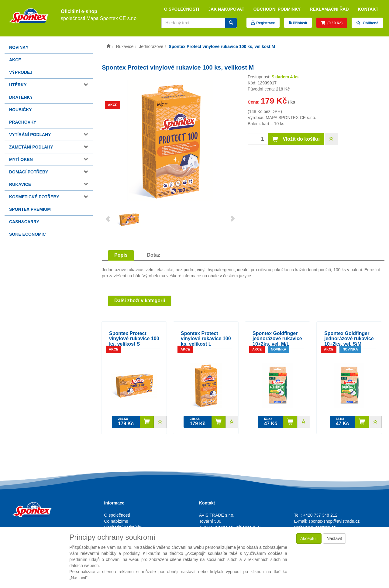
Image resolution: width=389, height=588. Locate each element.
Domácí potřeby (29, 172)
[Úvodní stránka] (108, 46)
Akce (15, 60)
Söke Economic (28, 234)
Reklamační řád (329, 9)
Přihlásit (300, 23)
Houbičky (21, 110)
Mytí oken (21, 159)
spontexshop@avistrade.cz (334, 521)
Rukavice (20, 184)
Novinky (19, 47)
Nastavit (334, 538)
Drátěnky (21, 97)
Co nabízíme (116, 521)
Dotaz (154, 255)
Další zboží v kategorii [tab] (140, 301)
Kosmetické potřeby (34, 197)
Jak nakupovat (226, 9)
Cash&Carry (24, 222)
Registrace (265, 23)
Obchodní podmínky (277, 9)
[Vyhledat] (231, 23)
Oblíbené (370, 23)
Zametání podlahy (31, 147)
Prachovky (23, 122)
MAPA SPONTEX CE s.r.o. (291, 118)
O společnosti (182, 9)
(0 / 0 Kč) (334, 23)
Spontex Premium (30, 209)
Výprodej (21, 72)
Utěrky (18, 85)
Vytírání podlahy (30, 135)
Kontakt (368, 9)
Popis (121, 255)
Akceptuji (309, 538)
